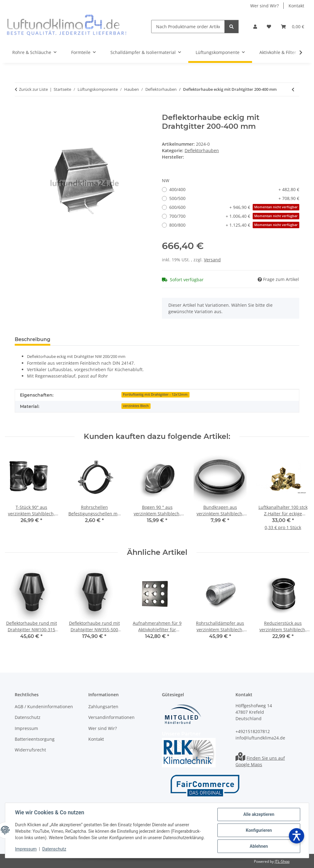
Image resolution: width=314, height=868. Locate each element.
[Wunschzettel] (269, 27)
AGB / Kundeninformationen (44, 707)
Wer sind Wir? (264, 6)
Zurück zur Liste (33, 89)
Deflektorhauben (202, 150)
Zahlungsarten (103, 707)
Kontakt (296, 6)
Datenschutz (54, 849)
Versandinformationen (111, 717)
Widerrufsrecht (30, 750)
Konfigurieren (259, 830)
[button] (255, 27)
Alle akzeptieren (259, 814)
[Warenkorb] (293, 27)
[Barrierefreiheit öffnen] (297, 836)
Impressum (26, 849)
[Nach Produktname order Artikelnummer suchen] (188, 27)
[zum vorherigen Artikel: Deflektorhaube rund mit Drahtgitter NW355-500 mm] (293, 89)
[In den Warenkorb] (20, 110)
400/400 (234, 189)
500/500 (234, 198)
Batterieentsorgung (35, 739)
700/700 (234, 216)
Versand (212, 260)
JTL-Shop (282, 861)
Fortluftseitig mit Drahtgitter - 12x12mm (155, 394)
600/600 (234, 207)
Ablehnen (259, 846)
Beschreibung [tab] (33, 339)
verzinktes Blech (136, 406)
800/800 (234, 225)
